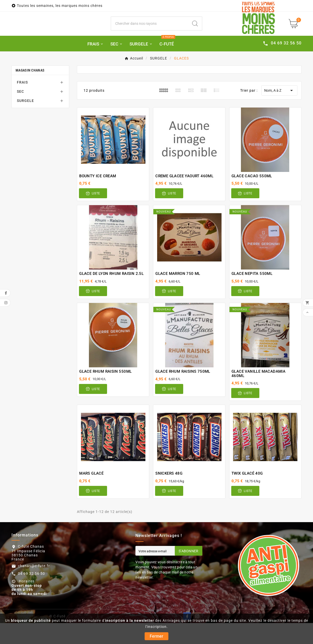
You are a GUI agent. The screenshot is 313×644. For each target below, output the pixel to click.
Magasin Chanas (30, 91)
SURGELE (25, 122)
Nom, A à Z (279, 111)
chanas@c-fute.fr (34, 587)
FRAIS (22, 103)
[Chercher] (149, 34)
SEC (20, 112)
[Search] (195, 34)
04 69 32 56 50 (31, 594)
